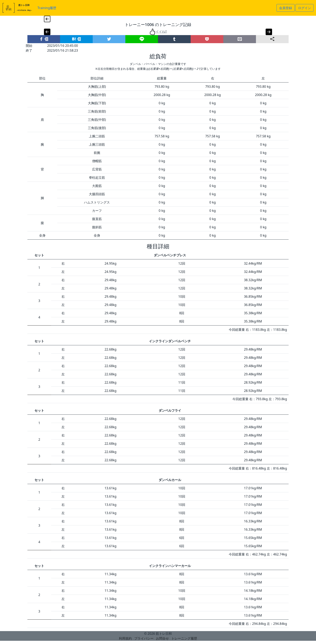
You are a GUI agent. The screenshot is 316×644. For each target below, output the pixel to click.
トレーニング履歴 (184, 638)
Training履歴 (47, 8)
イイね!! (158, 31)
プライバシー (144, 638)
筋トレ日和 (164, 634)
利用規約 (125, 638)
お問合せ (162, 638)
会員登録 (286, 8)
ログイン (305, 8)
